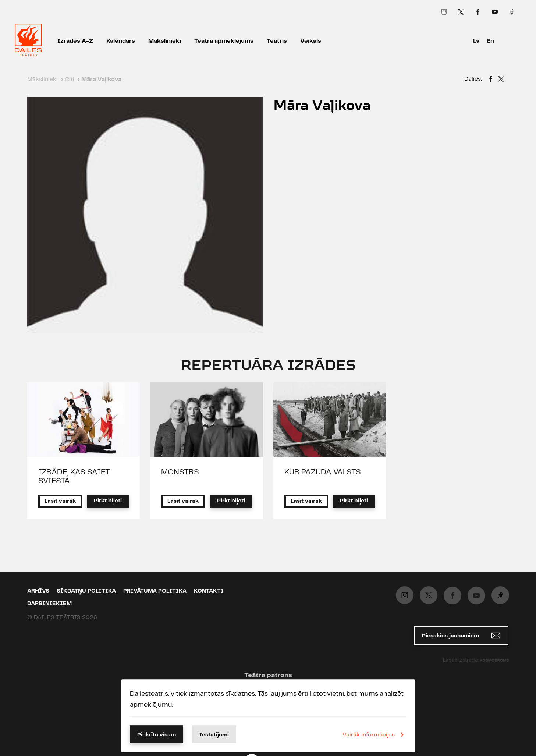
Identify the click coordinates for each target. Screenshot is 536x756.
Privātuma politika (155, 591)
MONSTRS (180, 472)
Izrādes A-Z (75, 41)
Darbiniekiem (49, 604)
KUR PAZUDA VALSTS (323, 472)
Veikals (311, 41)
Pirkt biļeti (108, 501)
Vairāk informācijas (375, 735)
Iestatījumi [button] (214, 735)
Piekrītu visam (157, 735)
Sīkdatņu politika (86, 591)
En (490, 41)
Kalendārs (121, 41)
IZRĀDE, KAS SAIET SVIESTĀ (74, 477)
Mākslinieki (165, 41)
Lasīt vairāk (60, 501)
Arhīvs (38, 591)
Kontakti (209, 591)
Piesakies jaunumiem (461, 635)
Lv (476, 41)
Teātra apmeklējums (224, 41)
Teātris (277, 41)
